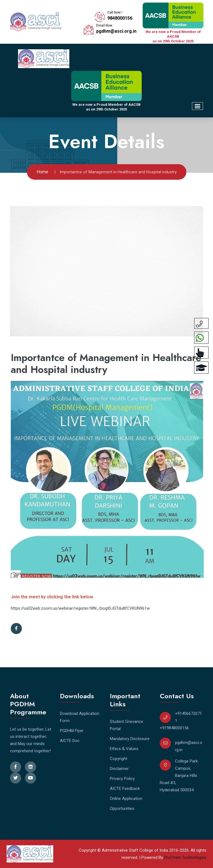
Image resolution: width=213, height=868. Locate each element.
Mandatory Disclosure (130, 739)
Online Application (126, 799)
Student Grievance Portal (126, 725)
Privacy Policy (122, 779)
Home (42, 172)
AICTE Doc (70, 741)
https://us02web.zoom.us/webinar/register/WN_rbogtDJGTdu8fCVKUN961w (83, 608)
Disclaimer (119, 769)
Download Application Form (80, 717)
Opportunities (122, 808)
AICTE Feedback (125, 789)
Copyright (119, 759)
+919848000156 (174, 728)
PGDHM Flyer (72, 731)
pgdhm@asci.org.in (116, 31)
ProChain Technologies (185, 857)
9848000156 (120, 18)
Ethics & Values (124, 749)
